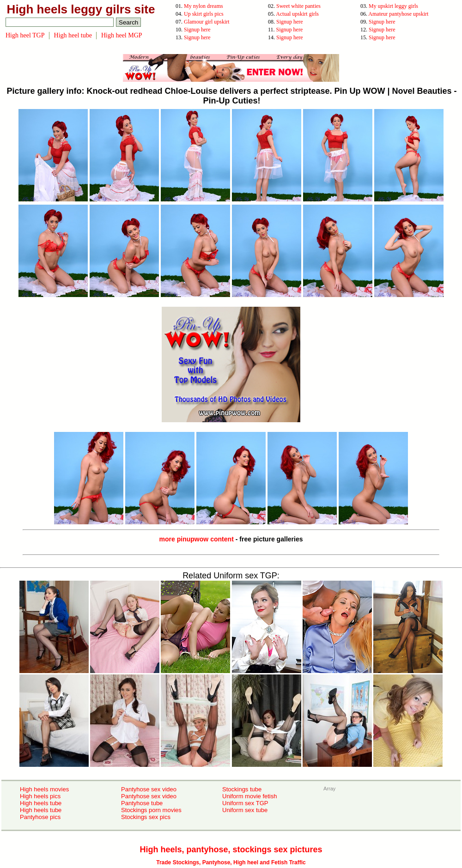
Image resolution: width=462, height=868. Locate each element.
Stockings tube (242, 789)
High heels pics (40, 796)
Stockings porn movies (151, 810)
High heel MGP (122, 35)
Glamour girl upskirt (207, 22)
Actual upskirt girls (297, 14)
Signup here (290, 22)
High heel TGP (25, 35)
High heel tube (73, 35)
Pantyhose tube (142, 803)
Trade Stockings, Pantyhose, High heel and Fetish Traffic (231, 862)
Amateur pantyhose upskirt (398, 14)
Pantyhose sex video (149, 789)
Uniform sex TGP (245, 803)
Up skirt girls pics (204, 14)
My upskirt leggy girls (393, 6)
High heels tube (41, 803)
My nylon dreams (204, 6)
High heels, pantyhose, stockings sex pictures (231, 850)
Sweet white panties (298, 6)
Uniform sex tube (245, 810)
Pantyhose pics (40, 817)
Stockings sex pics (146, 817)
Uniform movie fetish (249, 796)
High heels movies (44, 789)
